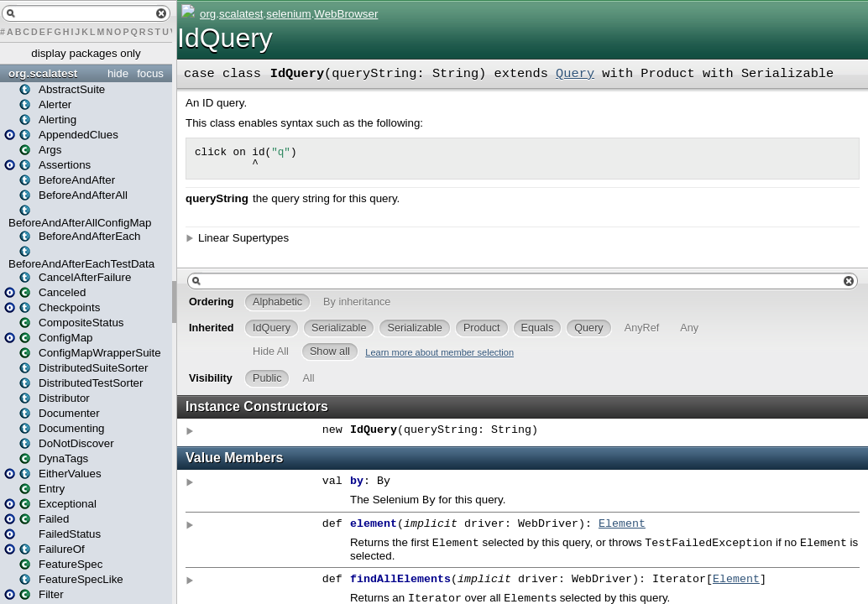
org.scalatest (43, 73)
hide (118, 73)
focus (150, 73)
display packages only (86, 53)
